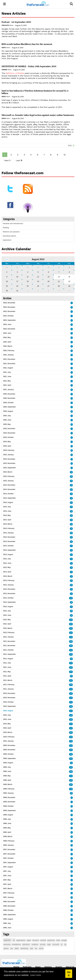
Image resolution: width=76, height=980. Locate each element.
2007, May (7, 880)
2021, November (9, 364)
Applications (7, 240)
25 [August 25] (28, 286)
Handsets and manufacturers (13, 224)
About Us (70, 967)
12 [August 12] (38, 277)
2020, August (8, 411)
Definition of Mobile (15, 73)
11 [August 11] (28, 277)
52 (71, 516)
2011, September (9, 654)
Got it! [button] (69, 974)
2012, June (7, 615)
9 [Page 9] (58, 155)
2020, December (9, 394)
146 (71, 750)
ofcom (41, 948)
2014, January (8, 533)
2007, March (8, 889)
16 (71, 472)
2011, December (9, 641)
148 (71, 759)
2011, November (9, 646)
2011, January (8, 689)
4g (65, 944)
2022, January (8, 355)
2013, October (8, 546)
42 (71, 498)
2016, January (8, 455)
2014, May (7, 515)
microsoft (56, 944)
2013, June (7, 563)
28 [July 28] (28, 267)
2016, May (7, 442)
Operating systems (9, 236)
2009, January (8, 793)
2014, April (7, 520)
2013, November (9, 541)
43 (71, 507)
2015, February (9, 476)
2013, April (7, 572)
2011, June (7, 667)
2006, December (9, 902)
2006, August (8, 919)
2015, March (8, 472)
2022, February (9, 351)
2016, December (9, 429)
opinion (7, 940)
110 (71, 628)
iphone (6, 948)
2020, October (8, 403)
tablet (17, 948)
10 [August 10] (17, 277)
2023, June (7, 324)
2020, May (7, 424)
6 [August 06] (48, 272)
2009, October (8, 754)
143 (71, 741)
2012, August (8, 607)
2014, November (9, 489)
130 (71, 650)
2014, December (9, 485)
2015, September (9, 468)
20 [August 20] (48, 281)
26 (71, 481)
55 (71, 520)
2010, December (9, 693)
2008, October (8, 806)
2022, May (7, 337)
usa (12, 948)
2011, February (9, 685)
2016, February (9, 450)
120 (71, 667)
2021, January (8, 390)
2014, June (7, 511)
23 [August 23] (7, 286)
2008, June (7, 823)
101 (71, 681)
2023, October (8, 316)
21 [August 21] (59, 281)
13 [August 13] (48, 277)
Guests (59, 967)
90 (71, 659)
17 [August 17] (17, 281)
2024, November (9, 303)
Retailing (6, 228)
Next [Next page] (7, 160)
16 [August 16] (7, 281)
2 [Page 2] (11, 155)
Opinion (4, 70)
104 (71, 733)
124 (71, 663)
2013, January (8, 585)
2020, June (7, 420)
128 (71, 720)
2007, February (9, 893)
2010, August (8, 711)
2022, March (8, 346)
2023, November (9, 311)
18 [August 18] (28, 281)
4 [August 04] (28, 272)
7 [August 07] (59, 272)
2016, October (8, 437)
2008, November (9, 802)
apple (29, 940)
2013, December (9, 537)
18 (71, 477)
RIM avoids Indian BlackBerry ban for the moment (27, 44)
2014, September (9, 498)
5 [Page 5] (31, 155)
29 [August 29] (69, 286)
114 (71, 724)
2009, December (9, 745)
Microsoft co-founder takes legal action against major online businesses (38, 115)
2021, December (9, 359)
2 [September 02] (38, 291)
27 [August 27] (48, 286)
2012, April (7, 624)
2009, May (7, 776)
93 (71, 763)
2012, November (9, 594)
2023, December (9, 307)
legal (49, 944)
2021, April (7, 385)
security (43, 944)
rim (36, 948)
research (36, 940)
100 (71, 624)
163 (71, 785)
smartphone (16, 944)
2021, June (7, 377)
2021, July (7, 372)
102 (71, 598)
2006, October (8, 910)
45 (71, 490)
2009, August (8, 763)
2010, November (9, 698)
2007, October (8, 858)
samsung (7, 944)
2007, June (7, 876)
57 (71, 555)
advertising (24, 948)
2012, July (7, 611)
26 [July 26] (7, 267)
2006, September (9, 915)
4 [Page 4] (24, 155)
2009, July (7, 767)
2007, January (8, 897)
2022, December (9, 329)
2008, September (9, 811)
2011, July (7, 663)
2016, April (7, 446)
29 (71, 793)
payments (51, 940)
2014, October (8, 494)
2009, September (9, 758)
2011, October (8, 650)
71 (71, 546)
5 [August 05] (38, 272)
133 (71, 620)
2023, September (9, 320)
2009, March (8, 784)
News (4, 48)
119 (71, 654)
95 (71, 585)
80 (71, 615)
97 (71, 581)
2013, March (8, 576)
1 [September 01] (28, 291)
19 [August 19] (38, 281)
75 (71, 559)
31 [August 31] (17, 291)
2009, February (9, 789)
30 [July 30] (48, 267)
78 (71, 529)
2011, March (8, 680)
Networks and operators (11, 232)
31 (71, 503)
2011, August (8, 659)
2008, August (8, 815)
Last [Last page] (18, 160)
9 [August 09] (7, 277)
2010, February (9, 737)
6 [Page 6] (38, 155)
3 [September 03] (48, 291)
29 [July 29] (38, 267)
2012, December (9, 589)
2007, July (7, 871)
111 (71, 711)
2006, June (7, 928)
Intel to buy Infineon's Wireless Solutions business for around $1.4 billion (35, 92)
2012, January (8, 637)
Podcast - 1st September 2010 (16, 22)
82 (71, 676)
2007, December (9, 850)
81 (71, 589)
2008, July (7, 819)
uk (14, 940)
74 (71, 572)
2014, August (8, 502)
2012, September (9, 602)
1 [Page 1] (5, 155)
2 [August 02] (7, 272)
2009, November (9, 750)
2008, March (8, 836)
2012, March (8, 628)
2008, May (7, 828)
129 (71, 637)
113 (71, 633)
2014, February (9, 528)
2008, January (8, 845)
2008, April (7, 832)
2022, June (7, 333)
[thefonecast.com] (38, 4)
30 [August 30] (7, 291)
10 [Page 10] (65, 155)
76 (71, 550)
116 (71, 689)
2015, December (9, 459)
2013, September (9, 550)
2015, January (8, 481)
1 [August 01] (69, 267)
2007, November (9, 854)
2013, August (8, 555)
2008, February (9, 841)
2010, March (8, 732)
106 (71, 642)
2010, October (8, 702)
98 (71, 602)
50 (71, 511)
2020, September (9, 407)
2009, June (7, 771)
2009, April (7, 780)
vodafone (35, 944)
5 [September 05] (69, 291)
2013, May (7, 567)
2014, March (8, 524)
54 (71, 494)
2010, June (7, 719)
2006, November (9, 906)
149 (71, 754)
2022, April (7, 342)
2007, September (9, 863)
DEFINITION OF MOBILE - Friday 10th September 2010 (29, 66)
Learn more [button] (36, 975)
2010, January (8, 741)
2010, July (7, 715)
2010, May (7, 724)
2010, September (9, 706)
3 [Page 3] (18, 155)
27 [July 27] (17, 267)
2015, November (9, 463)
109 (71, 646)
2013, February (9, 580)
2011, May (7, 672)
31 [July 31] (59, 267)
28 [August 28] (59, 286)
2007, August (8, 867)
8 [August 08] (69, 272)
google (64, 940)
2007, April (7, 884)
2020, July (7, 416)
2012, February (9, 633)
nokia (58, 940)
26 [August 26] (38, 286)
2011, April (7, 676)
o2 (62, 944)
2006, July (7, 923)
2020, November (9, 398)
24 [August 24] (17, 286)
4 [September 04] (59, 291)
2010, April (7, 728)
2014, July (7, 507)
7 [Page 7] (44, 155)
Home (16, 967)
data (32, 948)
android (43, 940)
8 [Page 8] (51, 155)
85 (71, 533)
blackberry (26, 944)
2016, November (9, 433)
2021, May (7, 381)
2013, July (7, 559)
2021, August (8, 368)
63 (71, 524)
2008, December (9, 797)
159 (71, 767)
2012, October (8, 598)
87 (71, 594)
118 (71, 694)
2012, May (7, 620)
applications (21, 940)
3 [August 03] (17, 272)
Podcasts (5, 25)
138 (71, 685)
